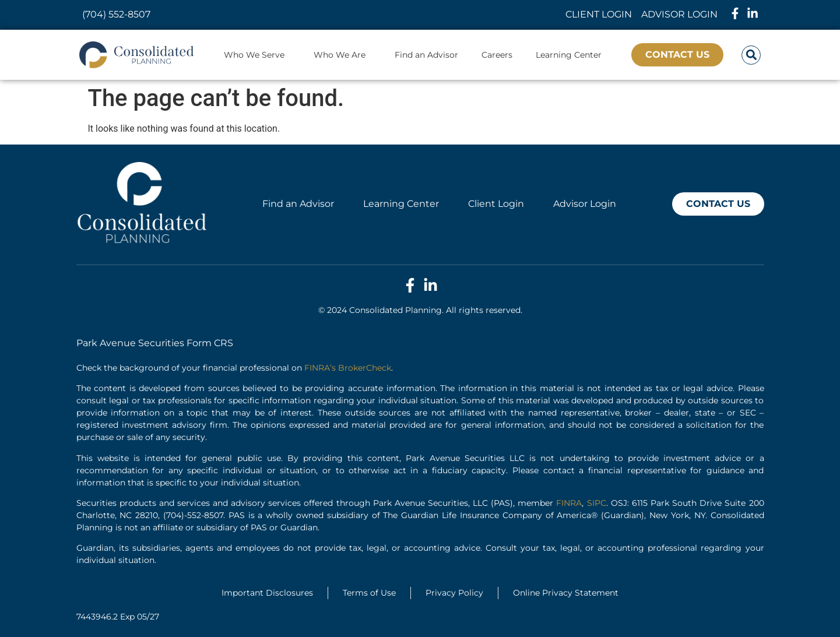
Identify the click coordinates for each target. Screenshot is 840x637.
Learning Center (569, 55)
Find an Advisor (426, 55)
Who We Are (342, 55)
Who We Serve (257, 55)
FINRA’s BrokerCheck (348, 368)
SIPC (597, 503)
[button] (751, 55)
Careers (497, 55)
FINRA (569, 503)
